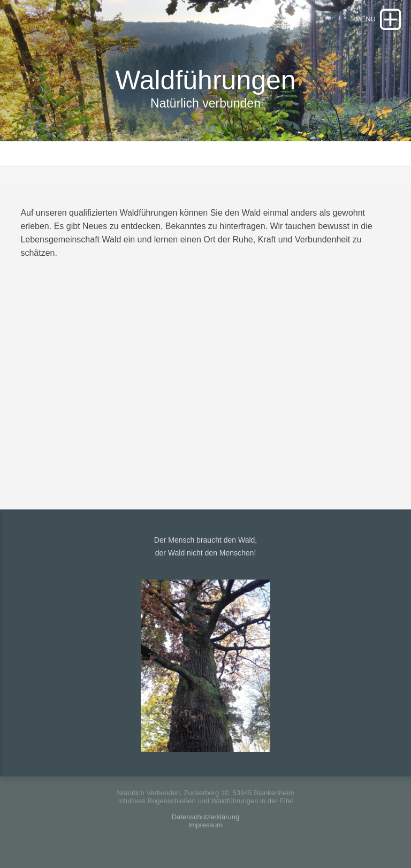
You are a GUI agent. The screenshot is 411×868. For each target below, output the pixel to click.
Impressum (205, 825)
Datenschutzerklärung (205, 817)
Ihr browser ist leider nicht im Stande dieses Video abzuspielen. (210, 380)
